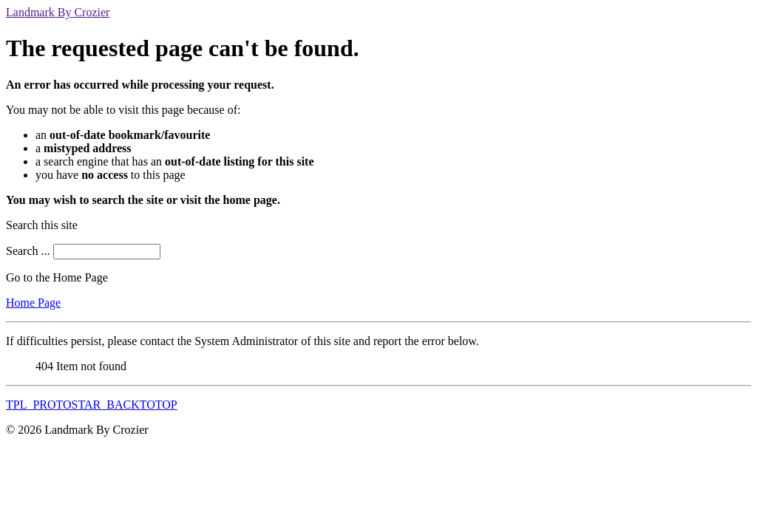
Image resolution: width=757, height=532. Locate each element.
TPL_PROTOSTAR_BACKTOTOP (92, 405)
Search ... (28, 251)
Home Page (33, 303)
